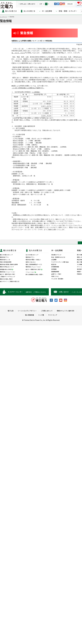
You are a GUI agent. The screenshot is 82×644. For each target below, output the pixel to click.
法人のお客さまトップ (32, 255)
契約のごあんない (31, 262)
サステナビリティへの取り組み (60, 262)
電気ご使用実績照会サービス (34, 264)
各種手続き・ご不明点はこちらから (27, 292)
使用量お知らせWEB (7, 269)
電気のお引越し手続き (6, 279)
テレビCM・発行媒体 (57, 279)
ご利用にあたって (47, 311)
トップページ (3, 17)
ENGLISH (70, 4)
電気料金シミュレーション (8, 272)
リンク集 (41, 315)
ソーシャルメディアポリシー (27, 311)
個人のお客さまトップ (6, 255)
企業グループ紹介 (56, 274)
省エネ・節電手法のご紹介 (34, 269)
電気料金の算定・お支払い (33, 260)
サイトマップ (53, 315)
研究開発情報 (55, 267)
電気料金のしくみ (5, 260)
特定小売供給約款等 (6, 262)
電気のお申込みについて (7, 267)
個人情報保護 (30, 315)
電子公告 (11, 311)
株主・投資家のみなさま (58, 257)
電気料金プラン (4, 257)
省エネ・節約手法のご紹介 (8, 274)
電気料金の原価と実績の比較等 (9, 264)
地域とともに (55, 276)
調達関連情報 (55, 272)
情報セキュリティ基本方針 (66, 311)
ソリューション (31, 272)
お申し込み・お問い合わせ (28, 4)
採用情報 (54, 269)
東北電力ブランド (56, 255)
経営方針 (54, 264)
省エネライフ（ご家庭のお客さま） (10, 281)
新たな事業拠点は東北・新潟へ (34, 274)
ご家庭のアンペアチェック (8, 277)
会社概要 (54, 260)
